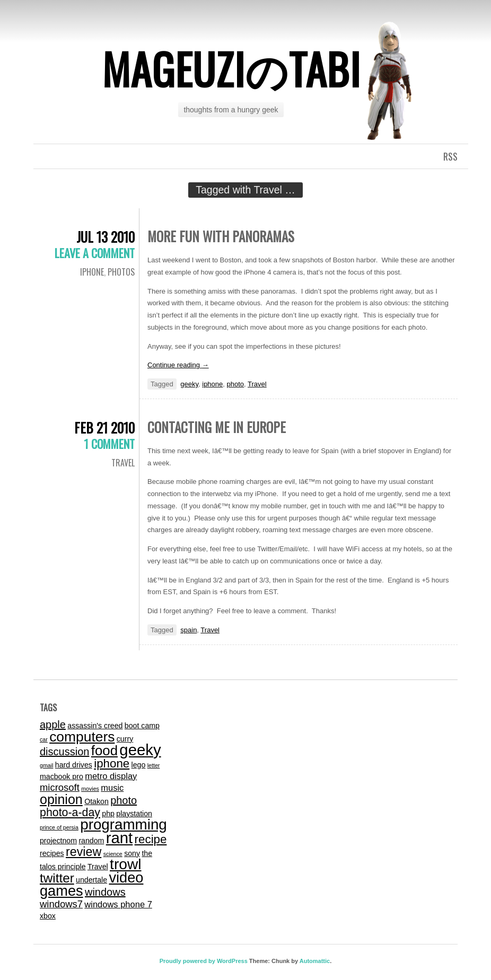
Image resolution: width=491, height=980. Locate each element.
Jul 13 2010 (106, 237)
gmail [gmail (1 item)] (46, 765)
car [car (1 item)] (44, 739)
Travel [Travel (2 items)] (98, 867)
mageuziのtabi (231, 68)
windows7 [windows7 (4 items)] (61, 904)
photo (236, 384)
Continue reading (178, 365)
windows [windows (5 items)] (105, 892)
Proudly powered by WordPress (204, 961)
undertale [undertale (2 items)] (91, 880)
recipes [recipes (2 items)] (52, 853)
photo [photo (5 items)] (124, 800)
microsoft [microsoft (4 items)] (60, 787)
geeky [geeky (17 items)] (140, 750)
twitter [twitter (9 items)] (57, 878)
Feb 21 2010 (104, 427)
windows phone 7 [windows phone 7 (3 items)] (118, 904)
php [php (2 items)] (108, 814)
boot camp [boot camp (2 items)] (142, 726)
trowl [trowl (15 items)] (125, 864)
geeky (189, 384)
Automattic (315, 961)
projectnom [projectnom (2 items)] (58, 841)
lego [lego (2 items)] (139, 765)
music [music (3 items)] (112, 788)
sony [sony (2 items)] (132, 853)
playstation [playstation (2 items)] (134, 814)
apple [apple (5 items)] (53, 725)
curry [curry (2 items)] (125, 739)
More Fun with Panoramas (221, 236)
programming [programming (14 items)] (124, 824)
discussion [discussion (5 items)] (64, 752)
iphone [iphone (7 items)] (112, 763)
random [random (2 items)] (91, 841)
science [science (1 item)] (113, 854)
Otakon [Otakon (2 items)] (97, 801)
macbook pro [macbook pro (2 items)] (62, 776)
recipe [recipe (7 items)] (151, 839)
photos (121, 272)
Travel (257, 384)
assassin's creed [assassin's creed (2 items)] (95, 726)
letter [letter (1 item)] (154, 765)
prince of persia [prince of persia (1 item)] (59, 827)
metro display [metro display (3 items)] (111, 776)
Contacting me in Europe (217, 427)
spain (188, 630)
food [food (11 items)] (104, 751)
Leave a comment (95, 253)
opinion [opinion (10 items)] (61, 799)
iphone (92, 272)
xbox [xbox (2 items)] (48, 916)
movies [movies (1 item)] (90, 789)
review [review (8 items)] (84, 852)
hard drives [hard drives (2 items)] (74, 765)
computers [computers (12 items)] (82, 737)
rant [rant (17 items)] (120, 838)
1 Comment (109, 444)
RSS (450, 156)
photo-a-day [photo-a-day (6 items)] (70, 813)
